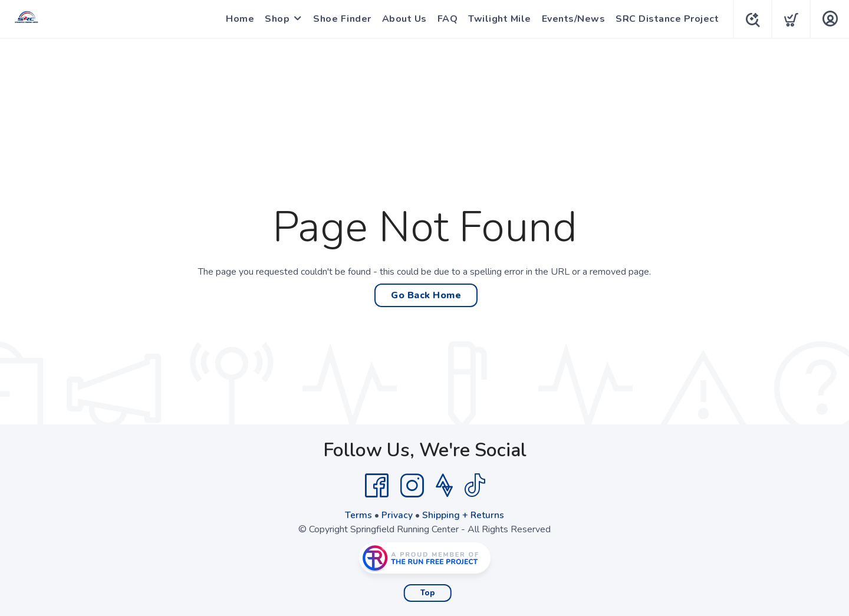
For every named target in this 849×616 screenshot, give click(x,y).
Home (238, 19)
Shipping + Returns (463, 515)
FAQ (445, 19)
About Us (402, 19)
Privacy (397, 515)
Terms (358, 515)
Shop (275, 19)
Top (428, 593)
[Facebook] (377, 486)
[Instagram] (412, 486)
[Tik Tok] (475, 486)
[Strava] (444, 486)
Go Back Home (426, 295)
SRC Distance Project (665, 19)
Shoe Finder (340, 19)
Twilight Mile (497, 19)
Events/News (571, 19)
